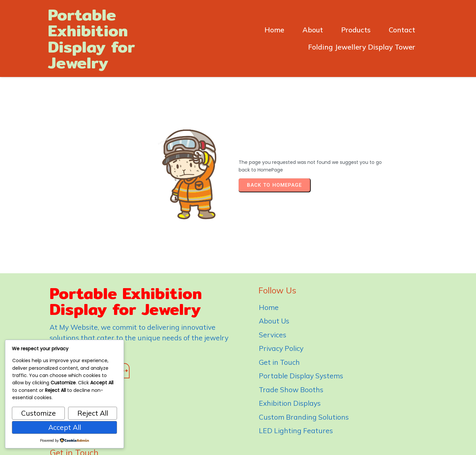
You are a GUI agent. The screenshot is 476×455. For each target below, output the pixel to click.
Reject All (93, 413)
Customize (39, 413)
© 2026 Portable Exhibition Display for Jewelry (238, 442)
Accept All (65, 427)
